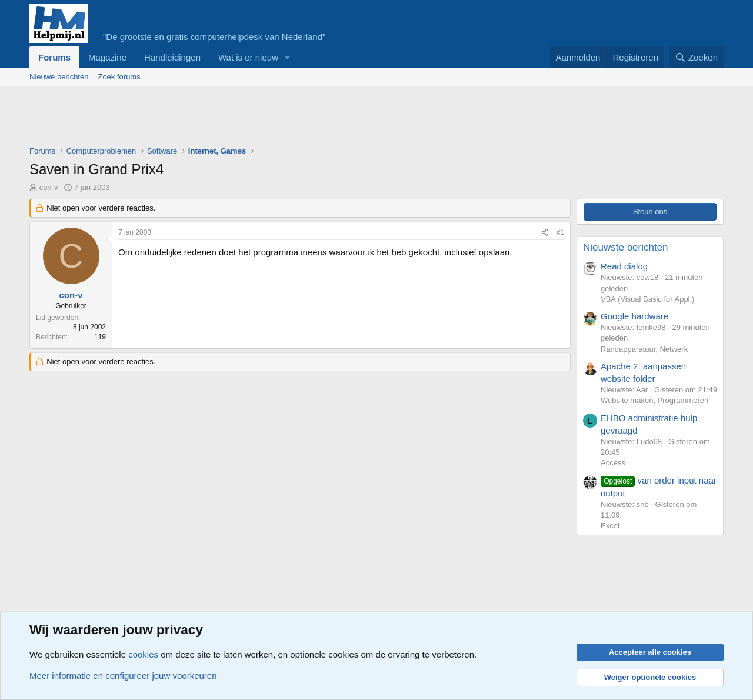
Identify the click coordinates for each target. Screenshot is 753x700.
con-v (49, 187)
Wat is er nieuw (248, 57)
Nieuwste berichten (626, 247)
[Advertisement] (244, 119)
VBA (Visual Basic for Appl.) (647, 299)
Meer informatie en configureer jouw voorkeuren (123, 676)
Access (613, 463)
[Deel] (545, 233)
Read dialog (624, 266)
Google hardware (634, 316)
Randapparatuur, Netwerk (644, 349)
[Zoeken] (697, 57)
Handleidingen (172, 57)
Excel (610, 526)
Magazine (107, 57)
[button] (288, 57)
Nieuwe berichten (59, 77)
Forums (54, 57)
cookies (143, 654)
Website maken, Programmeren (654, 400)
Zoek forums (119, 77)
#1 (560, 232)
